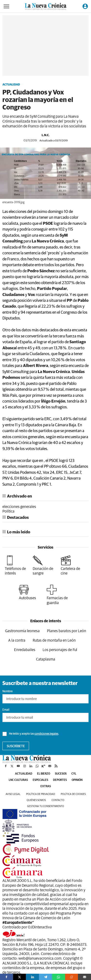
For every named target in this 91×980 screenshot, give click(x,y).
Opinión (77, 780)
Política (8, 511)
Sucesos (61, 774)
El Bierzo (44, 774)
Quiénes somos (36, 800)
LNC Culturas (18, 780)
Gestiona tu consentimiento (46, 806)
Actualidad (11, 85)
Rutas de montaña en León (54, 640)
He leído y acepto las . (31, 734)
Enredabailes (25, 650)
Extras (46, 786)
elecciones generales (19, 507)
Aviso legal (13, 794)
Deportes (60, 780)
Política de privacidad (41, 794)
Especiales (40, 780)
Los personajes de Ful (60, 650)
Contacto (58, 800)
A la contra (17, 640)
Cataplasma (46, 659)
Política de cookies (73, 794)
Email (6, 710)
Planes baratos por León (67, 631)
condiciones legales (46, 734)
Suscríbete (16, 746)
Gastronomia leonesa (22, 631)
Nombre (8, 692)
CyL (74, 774)
